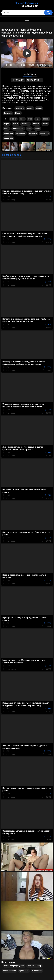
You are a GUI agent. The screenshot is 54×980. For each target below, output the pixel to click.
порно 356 (9, 133)
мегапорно (21, 133)
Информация (18, 80)
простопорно (18, 129)
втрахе (46, 119)
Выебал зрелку (9, 971)
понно (37, 129)
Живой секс (37, 971)
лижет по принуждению (14, 966)
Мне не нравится (20, 75)
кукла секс (24, 971)
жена (22, 119)
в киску (13, 119)
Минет (30, 108)
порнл (7, 124)
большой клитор (34, 966)
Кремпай (8, 113)
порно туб (44, 133)
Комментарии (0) (34, 80)
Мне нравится (16, 75)
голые (16, 124)
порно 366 (9, 138)
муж (30, 119)
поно (29, 129)
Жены (18, 113)
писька (36, 124)
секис (7, 129)
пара (37, 119)
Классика (20, 108)
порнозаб (26, 124)
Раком (39, 108)
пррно (45, 124)
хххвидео (33, 133)
